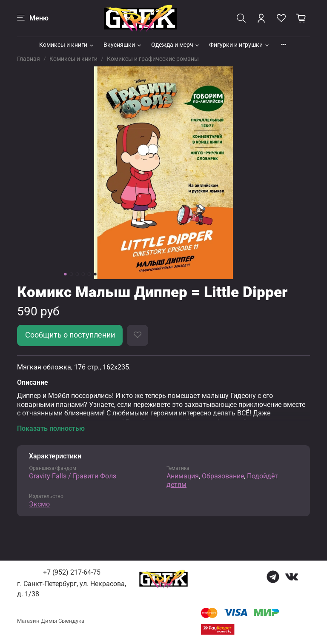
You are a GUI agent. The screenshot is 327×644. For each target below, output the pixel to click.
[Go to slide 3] (77, 274)
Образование (223, 476)
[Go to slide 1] (66, 274)
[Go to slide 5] (89, 274)
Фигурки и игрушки (240, 45)
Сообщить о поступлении (70, 335)
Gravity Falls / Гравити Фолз (73, 476)
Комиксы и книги (67, 45)
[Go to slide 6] (95, 274)
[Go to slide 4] (83, 274)
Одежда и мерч (176, 45)
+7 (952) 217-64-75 (72, 572)
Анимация (183, 476)
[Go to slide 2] (72, 274)
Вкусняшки (123, 45)
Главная (29, 59)
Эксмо (39, 504)
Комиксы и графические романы (153, 59)
